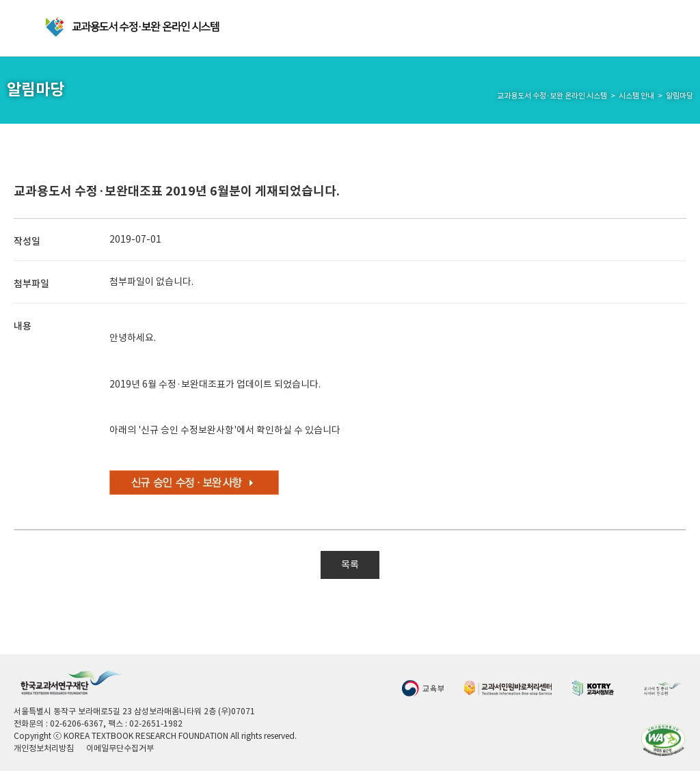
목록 (350, 565)
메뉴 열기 (24, 28)
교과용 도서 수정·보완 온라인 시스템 (134, 27)
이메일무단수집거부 (120, 748)
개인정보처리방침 (44, 748)
